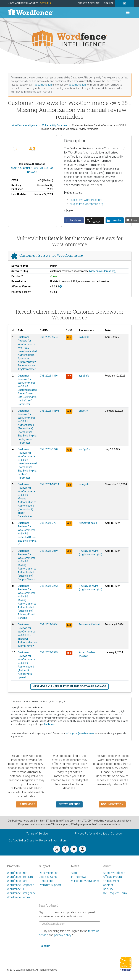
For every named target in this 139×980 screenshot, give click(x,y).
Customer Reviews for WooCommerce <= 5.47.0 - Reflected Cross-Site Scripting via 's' (27, 534)
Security (108, 889)
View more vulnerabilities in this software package (69, 686)
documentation (43, 85)
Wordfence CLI (16, 889)
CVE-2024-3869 (49, 551)
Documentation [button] (112, 804)
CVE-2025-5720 (49, 449)
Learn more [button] (27, 804)
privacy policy (63, 935)
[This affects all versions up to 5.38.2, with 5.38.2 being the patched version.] (61, 287)
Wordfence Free (17, 873)
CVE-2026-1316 (49, 376)
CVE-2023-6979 (49, 652)
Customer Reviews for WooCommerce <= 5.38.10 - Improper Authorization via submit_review (27, 635)
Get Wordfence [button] (69, 804)
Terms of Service (37, 834)
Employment (111, 881)
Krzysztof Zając (88, 523)
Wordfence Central (19, 897)
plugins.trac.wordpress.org (86, 204)
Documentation (49, 873)
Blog (74, 873)
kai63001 (84, 337)
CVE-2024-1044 (49, 624)
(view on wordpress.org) (103, 271)
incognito (84, 484)
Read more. (49, 724)
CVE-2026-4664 (49, 337)
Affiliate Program (114, 877)
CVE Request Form (115, 893)
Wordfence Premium (20, 877)
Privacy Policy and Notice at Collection (99, 834)
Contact (108, 885)
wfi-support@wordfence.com (80, 733)
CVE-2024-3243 (49, 586)
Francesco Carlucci (90, 624)
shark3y (83, 411)
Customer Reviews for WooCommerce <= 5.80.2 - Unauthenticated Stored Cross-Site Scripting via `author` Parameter (27, 463)
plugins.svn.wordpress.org (86, 200)
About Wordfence (114, 873)
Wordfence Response (21, 885)
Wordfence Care (17, 881)
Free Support (47, 881)
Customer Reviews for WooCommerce (51, 255)
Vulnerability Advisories (85, 881)
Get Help (46, 3)
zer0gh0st (85, 449)
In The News (79, 877)
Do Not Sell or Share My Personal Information (37, 840)
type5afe (84, 376)
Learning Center (49, 877)
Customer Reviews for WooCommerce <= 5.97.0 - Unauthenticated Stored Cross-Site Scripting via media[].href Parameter (27, 390)
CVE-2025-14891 (49, 411)
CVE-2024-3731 (49, 523)
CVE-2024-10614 (49, 484)
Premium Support (50, 885)
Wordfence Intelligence (21, 893)
